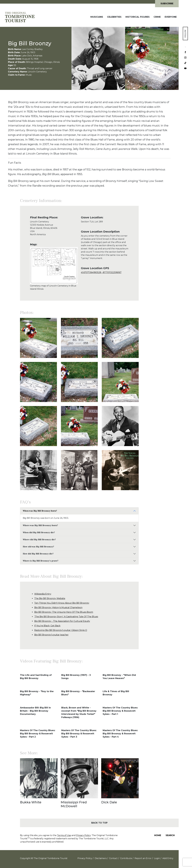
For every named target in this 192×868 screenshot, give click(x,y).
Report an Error (143, 858)
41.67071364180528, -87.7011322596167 (101, 272)
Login (157, 858)
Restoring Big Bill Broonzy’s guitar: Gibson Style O (61, 630)
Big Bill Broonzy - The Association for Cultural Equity (62, 621)
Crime (157, 17)
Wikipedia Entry (43, 594)
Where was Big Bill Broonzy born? (40, 525)
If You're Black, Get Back (47, 626)
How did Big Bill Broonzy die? (38, 554)
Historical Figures (138, 17)
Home (158, 835)
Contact (113, 858)
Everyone (171, 17)
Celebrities (114, 17)
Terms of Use (64, 835)
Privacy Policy (83, 835)
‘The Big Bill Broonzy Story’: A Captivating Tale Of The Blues (66, 617)
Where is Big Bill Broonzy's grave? (41, 561)
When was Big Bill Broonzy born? (40, 511)
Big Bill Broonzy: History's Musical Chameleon (58, 607)
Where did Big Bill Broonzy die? (39, 540)
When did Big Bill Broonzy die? (39, 532)
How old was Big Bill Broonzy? (38, 547)
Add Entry (168, 858)
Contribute (126, 858)
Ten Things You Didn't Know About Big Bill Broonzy (62, 603)
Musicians (97, 17)
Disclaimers (101, 858)
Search (170, 835)
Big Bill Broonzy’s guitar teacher (51, 635)
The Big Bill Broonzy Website (50, 598)
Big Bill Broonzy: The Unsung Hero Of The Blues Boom (64, 612)
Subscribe (167, 4)
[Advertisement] (159, 257)
